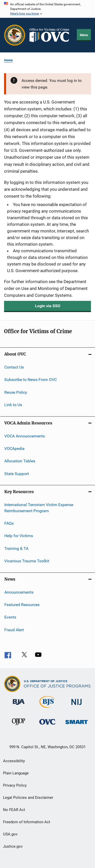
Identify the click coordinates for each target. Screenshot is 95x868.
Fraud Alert (14, 630)
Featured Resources (22, 605)
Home (8, 60)
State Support (17, 473)
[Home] (51, 35)
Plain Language (16, 773)
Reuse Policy (16, 392)
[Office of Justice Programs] (15, 35)
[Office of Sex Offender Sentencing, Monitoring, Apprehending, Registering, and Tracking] (77, 727)
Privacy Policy (15, 785)
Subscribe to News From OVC (31, 380)
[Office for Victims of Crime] (47, 727)
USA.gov (10, 834)
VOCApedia (14, 448)
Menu (84, 35)
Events (10, 617)
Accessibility (14, 761)
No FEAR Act (14, 810)
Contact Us (14, 367)
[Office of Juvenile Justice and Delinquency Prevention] (18, 727)
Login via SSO (48, 306)
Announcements (19, 592)
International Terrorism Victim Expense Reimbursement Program (39, 508)
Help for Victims (19, 536)
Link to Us (13, 405)
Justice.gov (13, 846)
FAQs (9, 523)
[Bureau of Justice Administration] (19, 708)
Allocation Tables (20, 461)
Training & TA (16, 548)
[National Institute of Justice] (77, 708)
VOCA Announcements (25, 436)
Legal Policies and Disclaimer (28, 798)
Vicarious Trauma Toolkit (27, 561)
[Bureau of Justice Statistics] (48, 709)
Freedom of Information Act (27, 822)
